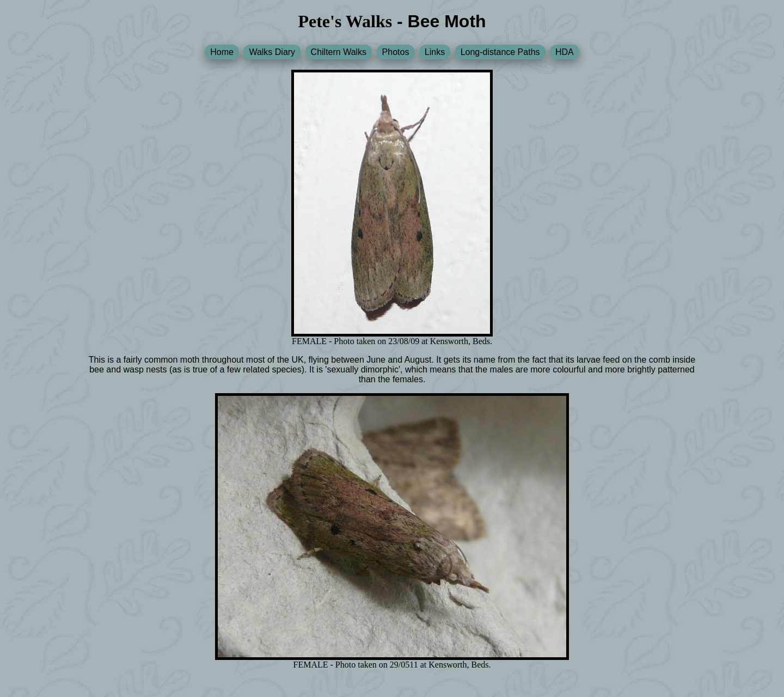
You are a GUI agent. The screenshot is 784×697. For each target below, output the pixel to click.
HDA (565, 52)
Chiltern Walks (339, 52)
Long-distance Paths (500, 52)
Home (222, 52)
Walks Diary (272, 52)
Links (435, 52)
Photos (396, 52)
